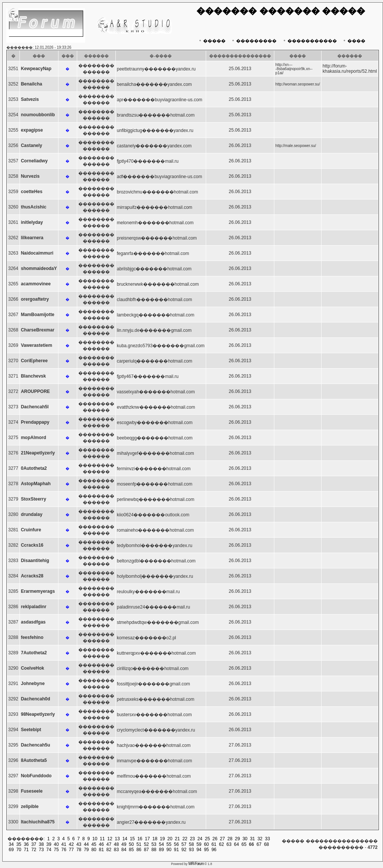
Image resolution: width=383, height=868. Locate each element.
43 (79, 844)
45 (94, 844)
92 (184, 850)
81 (101, 850)
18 (155, 839)
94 (199, 850)
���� (354, 41)
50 (131, 844)
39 (49, 844)
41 (64, 844)
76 (64, 850)
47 (109, 844)
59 (199, 844)
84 (124, 850)
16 (140, 839)
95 (206, 850)
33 (267, 839)
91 (176, 850)
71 (26, 850)
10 (95, 839)
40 (56, 844)
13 (117, 839)
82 (109, 850)
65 (244, 844)
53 (154, 844)
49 (124, 844)
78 (79, 850)
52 (146, 844)
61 (214, 844)
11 (102, 839)
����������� (309, 41)
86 (139, 850)
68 (266, 844)
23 (192, 839)
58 (191, 844)
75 (56, 850)
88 (154, 850)
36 (26, 844)
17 (147, 839)
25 (207, 839)
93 (191, 850)
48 (116, 844)
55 (169, 844)
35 (19, 844)
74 (49, 850)
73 (41, 850)
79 (86, 850)
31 (252, 839)
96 (214, 850)
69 (11, 850)
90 (169, 850)
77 (71, 850)
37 (34, 844)
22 (185, 839)
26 (215, 839)
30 (245, 839)
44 (86, 844)
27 (222, 839)
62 (221, 844)
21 (177, 839)
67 (259, 844)
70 (19, 850)
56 (176, 844)
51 (139, 844)
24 (200, 839)
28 (230, 839)
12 (110, 839)
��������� (254, 41)
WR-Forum (196, 864)
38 (41, 844)
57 (184, 844)
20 (170, 839)
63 (229, 844)
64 (236, 844)
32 (260, 839)
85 (131, 850)
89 (161, 850)
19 (162, 839)
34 (11, 844)
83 (116, 850)
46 (101, 844)
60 (206, 844)
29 (237, 839)
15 (132, 839)
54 (161, 844)
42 (71, 844)
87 (146, 850)
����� (212, 41)
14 (125, 839)
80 (94, 850)
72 (34, 850)
